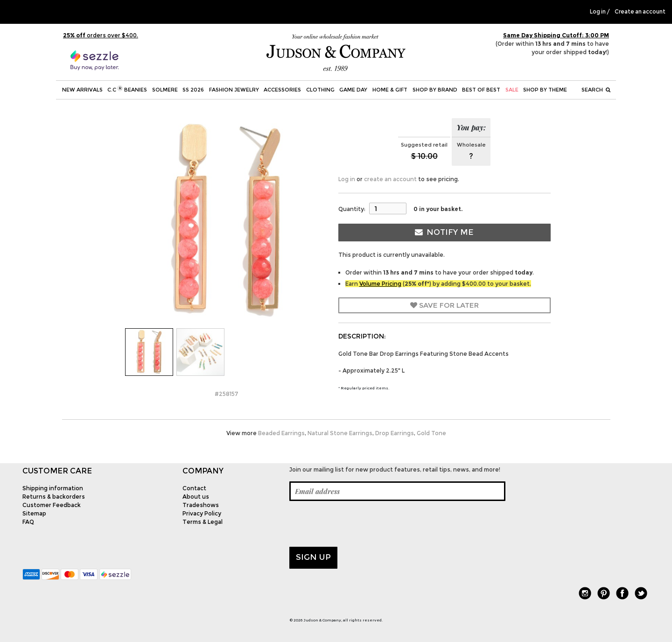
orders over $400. (101, 35)
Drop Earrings (395, 433)
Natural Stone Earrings (340, 433)
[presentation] (360, 524)
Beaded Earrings (281, 433)
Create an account (640, 12)
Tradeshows (201, 505)
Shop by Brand (435, 90)
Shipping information (53, 488)
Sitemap (34, 513)
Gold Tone (431, 433)
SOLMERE (165, 90)
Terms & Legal (203, 522)
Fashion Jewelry (234, 90)
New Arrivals (82, 90)
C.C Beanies (127, 89)
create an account (390, 179)
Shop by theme (545, 90)
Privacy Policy (202, 513)
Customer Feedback (52, 505)
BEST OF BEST (481, 90)
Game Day (353, 90)
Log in (598, 12)
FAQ (28, 522)
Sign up (313, 557)
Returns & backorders (54, 497)
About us (196, 497)
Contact (194, 488)
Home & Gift (390, 90)
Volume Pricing (380, 284)
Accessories (282, 90)
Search (596, 90)
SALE (512, 90)
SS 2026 (193, 90)
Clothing (320, 90)
